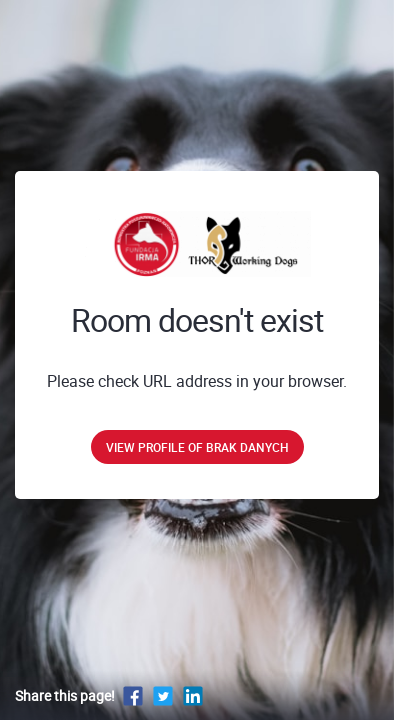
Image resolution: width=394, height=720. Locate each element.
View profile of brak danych (197, 447)
